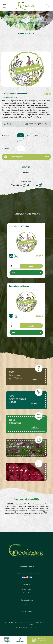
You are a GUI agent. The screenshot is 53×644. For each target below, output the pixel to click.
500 (44, 135)
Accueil (4, 17)
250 (36, 135)
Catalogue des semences (26, 17)
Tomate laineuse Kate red (19, 286)
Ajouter (32, 266)
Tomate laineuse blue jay (19, 226)
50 (21, 135)
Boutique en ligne (12, 17)
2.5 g (11, 256)
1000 (21, 140)
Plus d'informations (34, 117)
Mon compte (20, 640)
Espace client (27, 593)
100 (28, 135)
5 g (16, 256)
